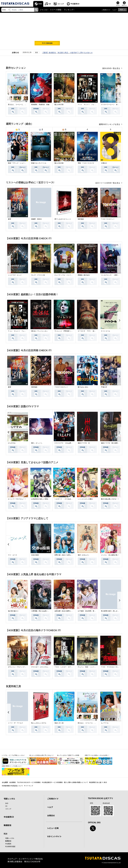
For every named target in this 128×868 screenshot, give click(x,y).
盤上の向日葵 (59, 104)
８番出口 (104, 163)
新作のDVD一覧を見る (111, 68)
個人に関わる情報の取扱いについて (76, 782)
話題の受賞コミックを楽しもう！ (12, 766)
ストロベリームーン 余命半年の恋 (113, 104)
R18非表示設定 (10, 846)
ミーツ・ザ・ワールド (15, 723)
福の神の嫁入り (13, 611)
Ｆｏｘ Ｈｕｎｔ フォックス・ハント (91, 104)
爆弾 (9, 219)
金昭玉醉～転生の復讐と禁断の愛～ (66, 611)
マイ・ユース (12, 555)
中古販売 (8, 844)
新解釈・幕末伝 (36, 219)
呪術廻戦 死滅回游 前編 (40, 104)
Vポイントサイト (54, 836)
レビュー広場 (53, 828)
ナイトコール (105, 331)
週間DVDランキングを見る (110, 124)
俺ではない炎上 (83, 387)
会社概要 (5, 782)
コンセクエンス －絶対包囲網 (111, 275)
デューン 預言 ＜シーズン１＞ (89, 667)
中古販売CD (75, 4)
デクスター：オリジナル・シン (42, 667)
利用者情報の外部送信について (12, 786)
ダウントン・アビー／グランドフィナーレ (22, 667)
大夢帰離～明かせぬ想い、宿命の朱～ (44, 611)
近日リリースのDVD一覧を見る (108, 183)
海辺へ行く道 (59, 723)
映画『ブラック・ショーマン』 (18, 163)
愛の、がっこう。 (37, 443)
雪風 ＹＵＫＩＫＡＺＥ (86, 163)
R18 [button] (121, 10)
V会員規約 (12, 782)
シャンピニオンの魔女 (85, 499)
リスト (118, 5)
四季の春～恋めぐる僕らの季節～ (66, 555)
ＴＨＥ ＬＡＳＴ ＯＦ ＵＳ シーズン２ (69, 667)
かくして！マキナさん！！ (17, 499)
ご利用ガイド (106, 10)
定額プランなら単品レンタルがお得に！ (97, 755)
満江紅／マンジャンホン (39, 331)
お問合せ (51, 815)
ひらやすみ (12, 443)
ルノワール (105, 723)
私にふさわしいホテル (39, 723)
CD (50, 4)
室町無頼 (81, 219)
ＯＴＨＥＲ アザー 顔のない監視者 (90, 331)
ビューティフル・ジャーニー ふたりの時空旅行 (71, 275)
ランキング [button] (69, 10)
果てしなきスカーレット (63, 219)
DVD (40, 4)
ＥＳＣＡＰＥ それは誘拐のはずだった (68, 443)
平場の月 (104, 387)
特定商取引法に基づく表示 (98, 782)
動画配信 (7, 825)
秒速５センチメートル (39, 163)
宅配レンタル (10, 838)
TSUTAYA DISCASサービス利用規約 (29, 782)
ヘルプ (114, 10)
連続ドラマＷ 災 (84, 443)
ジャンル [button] (43, 10)
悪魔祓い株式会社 (84, 275)
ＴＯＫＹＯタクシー (108, 219)
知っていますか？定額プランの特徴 (68, 755)
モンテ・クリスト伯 (38, 275)
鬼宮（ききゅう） (84, 555)
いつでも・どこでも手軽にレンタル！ (14, 755)
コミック (61, 4)
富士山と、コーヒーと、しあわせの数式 (21, 104)
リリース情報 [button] (55, 10)
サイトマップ (28, 786)
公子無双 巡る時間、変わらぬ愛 (89, 611)
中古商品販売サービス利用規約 (52, 782)
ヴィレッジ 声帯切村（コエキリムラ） (68, 331)
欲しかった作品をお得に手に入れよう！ (42, 755)
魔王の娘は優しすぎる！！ (110, 499)
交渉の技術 (35, 555)
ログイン (124, 5)
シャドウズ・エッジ (15, 275)
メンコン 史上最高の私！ (110, 555)
